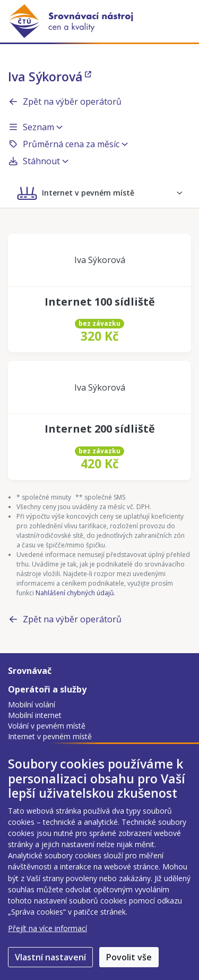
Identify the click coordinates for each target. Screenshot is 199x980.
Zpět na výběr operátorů (65, 102)
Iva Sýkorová (50, 77)
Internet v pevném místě (50, 736)
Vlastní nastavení (50, 957)
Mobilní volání (32, 704)
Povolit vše (129, 957)
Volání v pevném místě (47, 726)
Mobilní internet (35, 715)
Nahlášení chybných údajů (75, 593)
